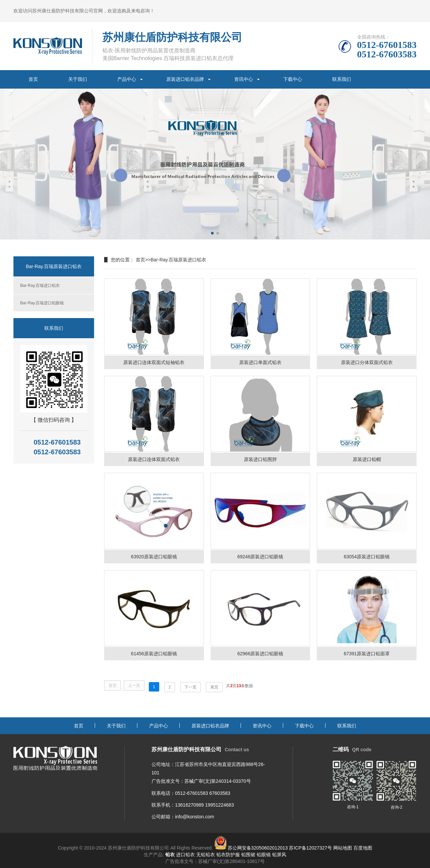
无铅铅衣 (206, 855)
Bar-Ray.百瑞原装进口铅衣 (178, 260)
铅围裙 (248, 855)
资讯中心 (244, 79)
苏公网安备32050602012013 (258, 848)
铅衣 (170, 855)
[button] (212, 233)
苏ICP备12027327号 (310, 848)
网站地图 (343, 848)
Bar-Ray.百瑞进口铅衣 (40, 286)
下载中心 (293, 79)
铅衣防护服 (228, 855)
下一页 (190, 687)
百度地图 (363, 848)
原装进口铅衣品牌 (185, 79)
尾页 (214, 687)
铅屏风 (279, 855)
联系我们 (342, 79)
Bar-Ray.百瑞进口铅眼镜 (42, 303)
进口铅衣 (185, 855)
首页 (33, 79)
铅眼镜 (264, 855)
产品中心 (127, 79)
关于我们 (78, 79)
